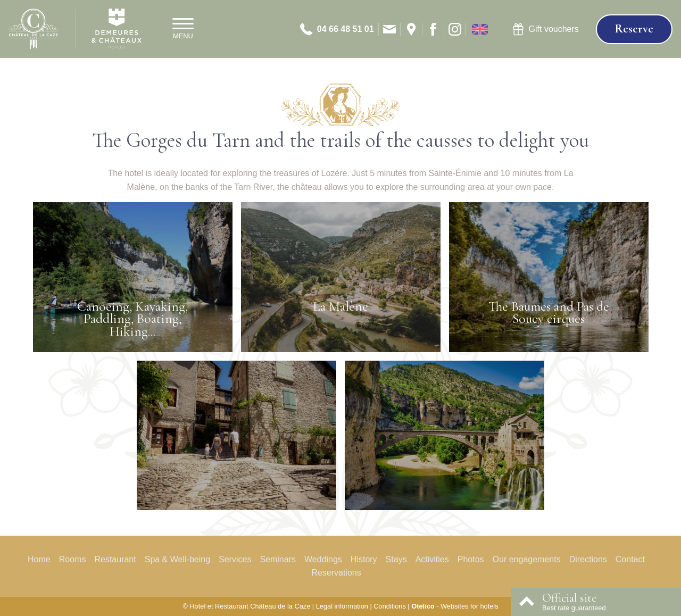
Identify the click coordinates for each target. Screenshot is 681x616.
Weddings (323, 559)
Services (235, 559)
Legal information (342, 606)
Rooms (73, 559)
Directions (588, 559)
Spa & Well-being (177, 559)
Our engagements (527, 559)
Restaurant (115, 559)
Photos (471, 559)
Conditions (389, 606)
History (364, 559)
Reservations (336, 573)
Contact (630, 559)
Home (39, 559)
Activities (432, 559)
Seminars (278, 559)
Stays (396, 559)
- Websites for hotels (455, 606)
